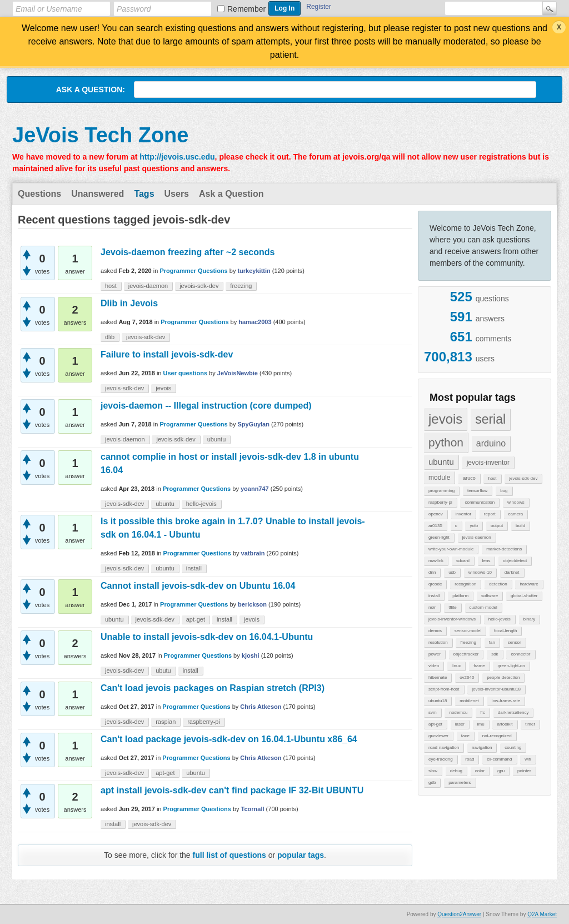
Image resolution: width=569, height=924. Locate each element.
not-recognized (497, 736)
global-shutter (524, 596)
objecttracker (466, 654)
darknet (512, 572)
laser (460, 724)
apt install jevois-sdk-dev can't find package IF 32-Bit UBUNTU (232, 790)
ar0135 (435, 526)
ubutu (163, 670)
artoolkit (505, 724)
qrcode (435, 584)
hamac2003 (255, 322)
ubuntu (441, 462)
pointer (524, 771)
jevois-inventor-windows (452, 619)
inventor (463, 514)
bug (504, 491)
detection (498, 584)
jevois (445, 419)
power (435, 654)
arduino (491, 443)
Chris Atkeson (261, 707)
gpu (501, 771)
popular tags (301, 855)
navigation (482, 747)
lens (486, 561)
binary (530, 619)
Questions (39, 194)
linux (456, 666)
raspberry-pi (440, 502)
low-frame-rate (506, 701)
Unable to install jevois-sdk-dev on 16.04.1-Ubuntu (207, 637)
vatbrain (253, 553)
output (497, 526)
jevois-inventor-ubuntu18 (496, 689)
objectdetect (515, 561)
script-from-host (444, 689)
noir (432, 607)
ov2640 (467, 677)
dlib (110, 337)
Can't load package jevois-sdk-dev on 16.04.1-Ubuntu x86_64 (229, 739)
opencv (436, 514)
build (520, 526)
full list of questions (229, 855)
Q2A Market (542, 914)
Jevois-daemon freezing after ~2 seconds (188, 252)
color (480, 771)
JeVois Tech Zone (100, 135)
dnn (432, 572)
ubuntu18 (438, 701)
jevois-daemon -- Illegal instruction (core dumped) (206, 406)
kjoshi (251, 655)
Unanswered (98, 194)
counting (513, 747)
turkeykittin (254, 271)
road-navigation (444, 747)
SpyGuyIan (253, 424)
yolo (474, 526)
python (446, 442)
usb (452, 572)
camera (516, 514)
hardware (529, 584)
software (490, 596)
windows (516, 502)
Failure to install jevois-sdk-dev (167, 354)
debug (456, 771)
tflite (453, 607)
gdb (432, 783)
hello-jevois (500, 619)
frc (483, 712)
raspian (166, 722)
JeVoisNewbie (238, 373)
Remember (246, 9)
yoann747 (255, 489)
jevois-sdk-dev (523, 478)
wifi (528, 759)
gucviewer (438, 736)
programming (441, 491)
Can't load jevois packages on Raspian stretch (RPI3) (213, 688)
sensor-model (468, 631)
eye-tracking (441, 759)
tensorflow (477, 491)
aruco (469, 478)
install (434, 596)
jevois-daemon (477, 537)
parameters (460, 783)
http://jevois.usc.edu (177, 157)
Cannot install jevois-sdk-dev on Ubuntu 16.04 (198, 586)
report (490, 514)
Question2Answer (459, 914)
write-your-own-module (451, 549)
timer (530, 724)
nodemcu (458, 712)
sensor (515, 642)
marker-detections (504, 549)
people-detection (503, 677)
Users (177, 194)
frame (479, 666)
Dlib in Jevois (129, 303)
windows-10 (480, 572)
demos (435, 631)
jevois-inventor (488, 463)
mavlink (436, 561)
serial (490, 419)
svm (433, 712)
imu (481, 724)
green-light (439, 537)
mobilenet (469, 701)
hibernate (438, 677)
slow (433, 771)
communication (480, 502)
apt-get (435, 724)
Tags (144, 194)
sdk (495, 654)
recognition (465, 584)
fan (492, 642)
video (434, 666)
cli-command (499, 759)
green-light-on (511, 666)
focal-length (505, 631)
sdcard (463, 561)
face (465, 736)
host (492, 478)
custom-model (483, 607)
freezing (468, 642)
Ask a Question (231, 194)
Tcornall (253, 809)
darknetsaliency (513, 712)
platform (460, 596)
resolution (438, 642)
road (470, 759)
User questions (185, 373)
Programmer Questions (193, 271)
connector (520, 654)
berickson (252, 604)
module (439, 478)
